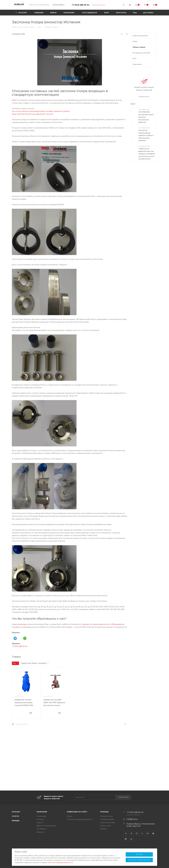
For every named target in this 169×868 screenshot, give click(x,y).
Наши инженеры (20, 624)
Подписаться (123, 797)
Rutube (148, 833)
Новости (40, 823)
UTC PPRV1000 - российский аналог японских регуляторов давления (146, 117)
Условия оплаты (107, 816)
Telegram (131, 833)
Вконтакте (126, 833)
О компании (41, 816)
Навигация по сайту (77, 812)
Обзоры (103, 829)
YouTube (137, 833)
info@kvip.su (132, 819)
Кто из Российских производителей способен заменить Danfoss (41, 111)
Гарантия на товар (108, 823)
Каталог (16, 812)
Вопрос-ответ (106, 826)
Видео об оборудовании (46, 826)
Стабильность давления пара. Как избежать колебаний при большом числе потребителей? (147, 154)
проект (69, 627)
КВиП (14, 100)
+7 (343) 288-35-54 (80, 5)
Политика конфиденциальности (80, 819)
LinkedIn (131, 839)
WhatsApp (153, 833)
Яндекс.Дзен (126, 839)
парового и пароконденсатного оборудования (103, 624)
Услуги (15, 816)
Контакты (40, 819)
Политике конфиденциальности (60, 862)
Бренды (16, 821)
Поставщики (42, 829)
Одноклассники (142, 833)
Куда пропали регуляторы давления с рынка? (33, 114)
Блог (133, 104)
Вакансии (40, 832)
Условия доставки (107, 819)
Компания (42, 812)
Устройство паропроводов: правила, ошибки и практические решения (146, 135)
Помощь (104, 812)
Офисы (70, 816)
